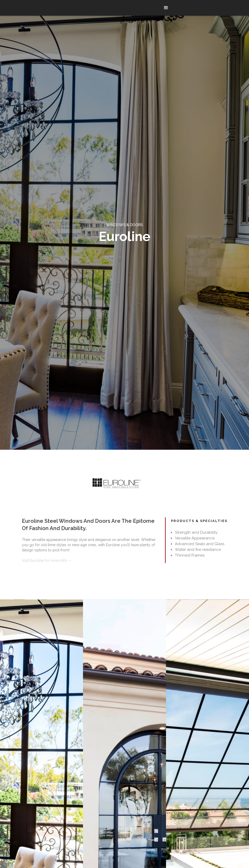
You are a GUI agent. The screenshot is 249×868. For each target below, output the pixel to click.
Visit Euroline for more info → (47, 560)
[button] (166, 8)
